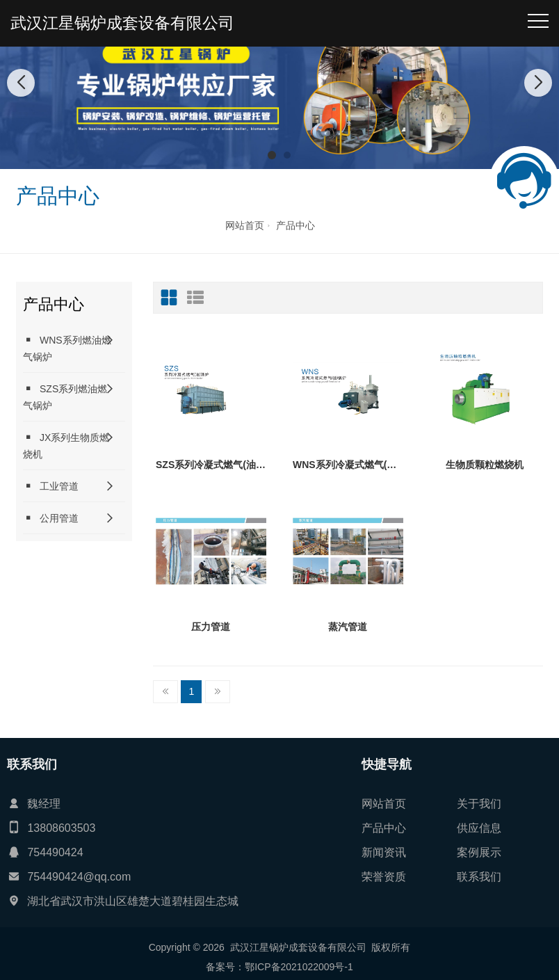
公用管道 (51, 518)
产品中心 (295, 225)
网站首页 (245, 225)
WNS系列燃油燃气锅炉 (67, 348)
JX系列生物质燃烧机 (66, 445)
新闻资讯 (384, 852)
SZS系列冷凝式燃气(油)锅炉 (211, 465)
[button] (272, 155)
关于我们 (479, 804)
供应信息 (479, 828)
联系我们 (479, 877)
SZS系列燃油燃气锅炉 (65, 397)
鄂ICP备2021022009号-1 (299, 967)
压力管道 (211, 627)
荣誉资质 (384, 877)
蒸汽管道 (348, 627)
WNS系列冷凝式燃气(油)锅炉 (348, 465)
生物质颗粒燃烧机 (485, 465)
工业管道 (51, 486)
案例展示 (479, 852)
